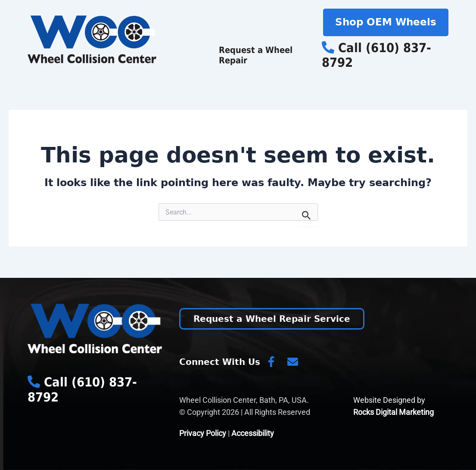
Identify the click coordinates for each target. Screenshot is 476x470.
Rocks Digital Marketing (394, 412)
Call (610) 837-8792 (376, 55)
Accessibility (253, 433)
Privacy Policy (203, 433)
